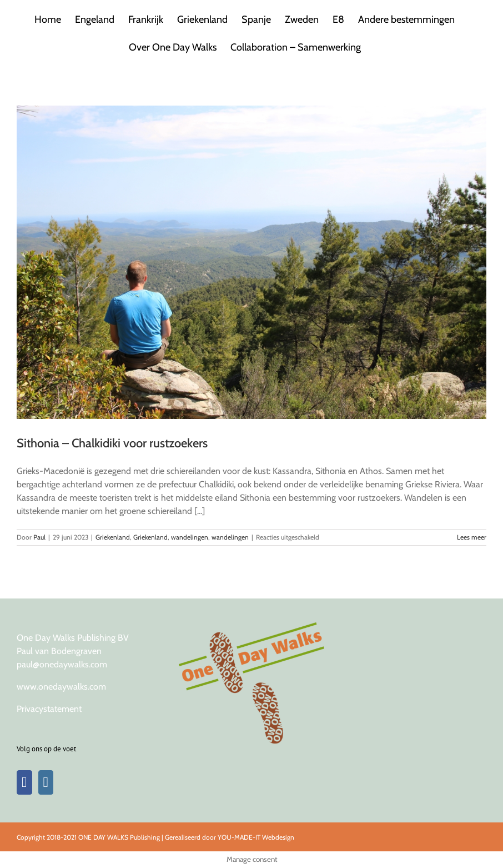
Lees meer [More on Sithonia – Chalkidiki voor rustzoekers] (472, 537)
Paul (39, 537)
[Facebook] (24, 782)
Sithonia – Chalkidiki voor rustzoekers (112, 443)
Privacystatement (49, 709)
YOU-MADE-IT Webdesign (256, 837)
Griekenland (113, 537)
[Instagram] (46, 782)
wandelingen (190, 537)
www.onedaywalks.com (61, 687)
